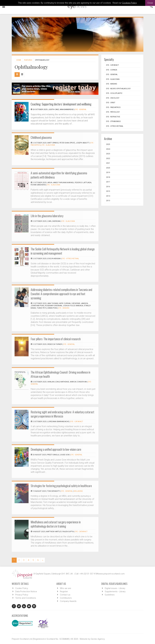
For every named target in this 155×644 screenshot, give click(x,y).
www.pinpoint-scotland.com (111, 574)
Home (19, 60)
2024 (108, 149)
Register (64, 591)
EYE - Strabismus (113, 121)
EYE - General (81, 109)
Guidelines (110, 595)
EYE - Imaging (64, 308)
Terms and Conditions (26, 598)
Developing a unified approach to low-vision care (56, 449)
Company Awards (68, 601)
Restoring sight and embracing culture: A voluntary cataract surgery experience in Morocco (62, 414)
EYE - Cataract (77, 422)
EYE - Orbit (111, 103)
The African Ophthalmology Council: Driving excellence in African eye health (60, 374)
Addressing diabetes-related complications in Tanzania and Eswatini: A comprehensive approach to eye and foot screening (61, 294)
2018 (108, 177)
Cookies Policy (129, 3)
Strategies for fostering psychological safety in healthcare (61, 486)
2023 (108, 154)
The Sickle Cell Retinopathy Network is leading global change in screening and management (63, 251)
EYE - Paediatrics (113, 107)
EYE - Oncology (113, 98)
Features (28, 60)
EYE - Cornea (112, 70)
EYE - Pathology (113, 112)
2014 (108, 196)
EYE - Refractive (113, 117)
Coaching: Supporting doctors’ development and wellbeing (61, 104)
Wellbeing (78, 491)
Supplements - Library (115, 591)
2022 (108, 158)
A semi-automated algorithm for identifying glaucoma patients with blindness (59, 175)
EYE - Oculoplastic (114, 93)
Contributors (66, 598)
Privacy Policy (22, 595)
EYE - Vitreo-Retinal (70, 259)
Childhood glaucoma (41, 137)
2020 (108, 168)
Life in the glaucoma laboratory (47, 216)
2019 (108, 172)
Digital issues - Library (115, 588)
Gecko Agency (98, 639)
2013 (108, 201)
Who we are (66, 588)
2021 (108, 163)
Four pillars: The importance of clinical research (56, 339)
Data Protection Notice (26, 591)
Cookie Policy (22, 588)
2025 (108, 144)
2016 (108, 187)
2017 (108, 182)
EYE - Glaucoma (48, 145)
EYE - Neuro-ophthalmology (118, 89)
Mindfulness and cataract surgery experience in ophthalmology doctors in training (56, 524)
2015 (108, 191)
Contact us (65, 595)
